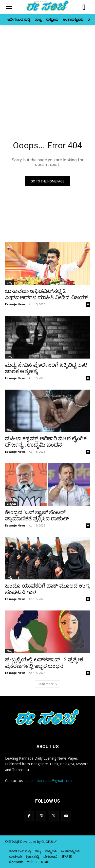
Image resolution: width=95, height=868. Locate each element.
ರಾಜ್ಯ (9, 282)
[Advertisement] (48, 75)
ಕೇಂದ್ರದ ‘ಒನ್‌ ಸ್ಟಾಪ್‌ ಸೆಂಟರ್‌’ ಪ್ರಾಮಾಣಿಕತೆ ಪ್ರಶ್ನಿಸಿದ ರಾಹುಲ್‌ (37, 515)
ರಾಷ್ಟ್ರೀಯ (11, 504)
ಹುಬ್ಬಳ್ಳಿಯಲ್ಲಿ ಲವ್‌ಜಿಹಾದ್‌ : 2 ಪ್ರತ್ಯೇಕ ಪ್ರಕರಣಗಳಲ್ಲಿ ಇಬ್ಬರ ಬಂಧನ (44, 663)
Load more (48, 684)
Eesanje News (15, 304)
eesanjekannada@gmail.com (48, 781)
